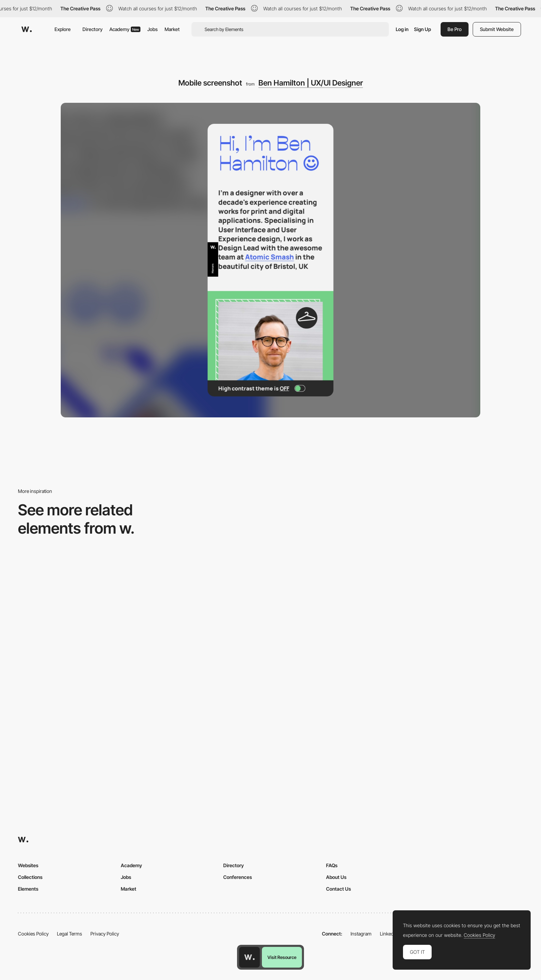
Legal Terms (70, 934)
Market (172, 29)
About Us (336, 877)
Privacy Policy (105, 934)
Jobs (153, 29)
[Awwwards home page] (249, 957)
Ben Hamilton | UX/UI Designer (311, 83)
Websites (28, 865)
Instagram (361, 934)
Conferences (238, 877)
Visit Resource (282, 957)
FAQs (332, 865)
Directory (92, 29)
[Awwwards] (27, 29)
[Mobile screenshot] (463, 711)
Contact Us (338, 889)
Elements (28, 889)
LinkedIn (389, 934)
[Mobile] (78, 610)
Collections (30, 877)
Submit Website (497, 29)
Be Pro (455, 29)
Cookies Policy (33, 934)
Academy (125, 29)
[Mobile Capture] (206, 711)
